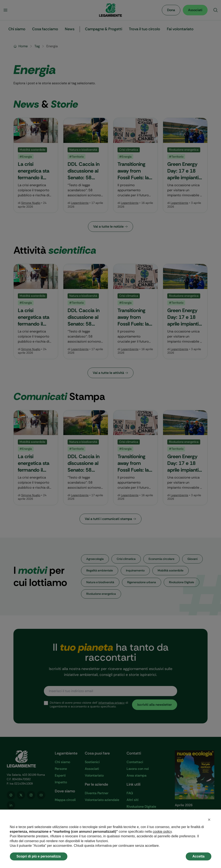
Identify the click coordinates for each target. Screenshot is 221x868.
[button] (209, 820)
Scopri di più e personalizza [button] (39, 856)
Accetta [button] (199, 856)
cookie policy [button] (162, 832)
